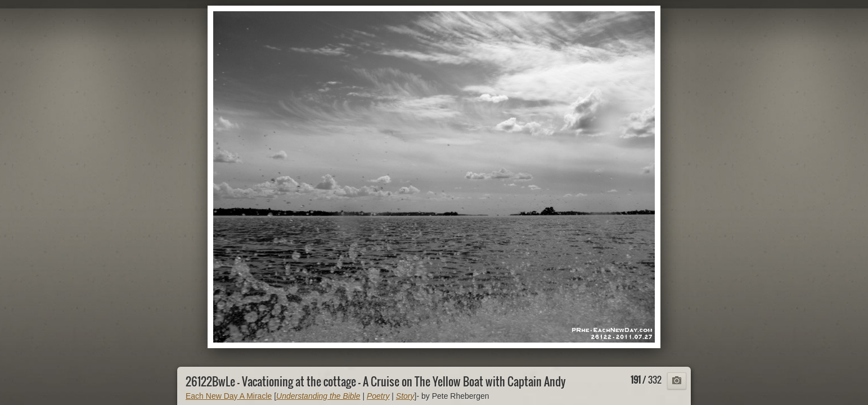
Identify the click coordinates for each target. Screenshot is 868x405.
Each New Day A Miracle (229, 396)
